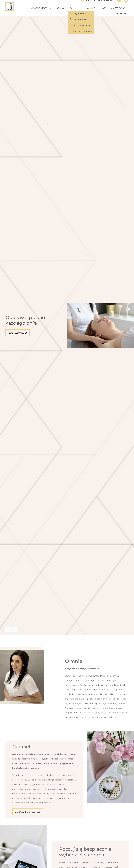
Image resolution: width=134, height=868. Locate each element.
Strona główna (41, 8)
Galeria (90, 8)
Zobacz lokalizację (28, 864)
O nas (60, 8)
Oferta (75, 8)
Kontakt (121, 13)
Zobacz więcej (18, 333)
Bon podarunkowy (113, 8)
